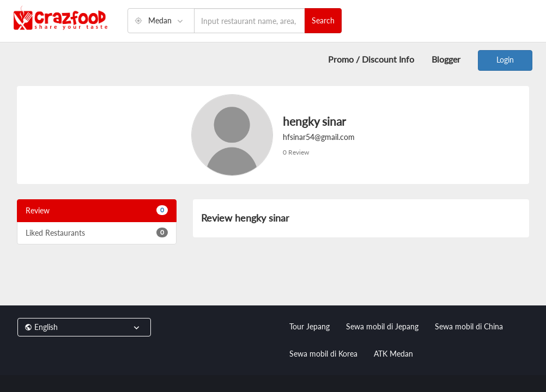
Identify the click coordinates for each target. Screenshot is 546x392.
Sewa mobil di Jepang (382, 326)
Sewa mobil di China (469, 326)
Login (505, 60)
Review (97, 210)
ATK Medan (393, 354)
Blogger (446, 59)
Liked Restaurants (97, 232)
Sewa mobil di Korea (323, 354)
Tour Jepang (310, 326)
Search (323, 20)
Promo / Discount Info (371, 59)
